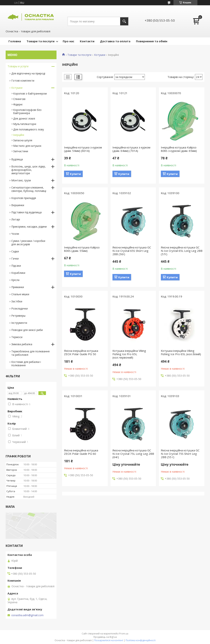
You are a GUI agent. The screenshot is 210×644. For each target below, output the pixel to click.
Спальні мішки (20, 294)
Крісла (15, 280)
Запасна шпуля (23, 140)
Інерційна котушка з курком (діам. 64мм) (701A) (131, 149)
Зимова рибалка (22, 344)
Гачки (15, 258)
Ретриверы (18, 316)
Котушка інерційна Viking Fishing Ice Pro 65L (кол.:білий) (181, 352)
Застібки (17, 301)
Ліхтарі (16, 219)
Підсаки (16, 266)
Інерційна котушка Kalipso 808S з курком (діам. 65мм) (179, 149)
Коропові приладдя (24, 198)
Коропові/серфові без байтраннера (27, 111)
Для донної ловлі (24, 118)
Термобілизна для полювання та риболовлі (30, 353)
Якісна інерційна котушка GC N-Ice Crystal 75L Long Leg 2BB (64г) (133, 454)
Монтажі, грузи (21, 180)
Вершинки (18, 205)
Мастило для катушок (27, 146)
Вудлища (17, 159)
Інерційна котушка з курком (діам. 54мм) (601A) (83, 149)
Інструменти (19, 323)
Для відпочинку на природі (28, 73)
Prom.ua (124, 634)
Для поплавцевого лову (29, 129)
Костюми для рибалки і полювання (26, 364)
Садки (15, 251)
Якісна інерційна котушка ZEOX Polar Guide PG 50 (81, 352)
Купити (75, 174)
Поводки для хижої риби (27, 330)
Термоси (17, 337)
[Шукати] (124, 21)
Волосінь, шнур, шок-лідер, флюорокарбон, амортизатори (29, 170)
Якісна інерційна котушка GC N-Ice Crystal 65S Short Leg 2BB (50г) (132, 251)
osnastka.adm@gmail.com (27, 615)
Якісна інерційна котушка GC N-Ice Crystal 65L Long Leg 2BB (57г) (182, 251)
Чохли (15, 234)
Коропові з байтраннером (30, 93)
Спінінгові (19, 99)
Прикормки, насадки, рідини (29, 227)
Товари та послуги (40, 41)
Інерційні (19, 135)
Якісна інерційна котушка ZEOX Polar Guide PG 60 (81, 452)
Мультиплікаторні (25, 124)
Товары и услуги (18, 66)
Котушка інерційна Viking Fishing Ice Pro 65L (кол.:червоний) (129, 354)
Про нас (68, 41)
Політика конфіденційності (141, 640)
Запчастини (21, 151)
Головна (15, 41)
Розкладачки (19, 308)
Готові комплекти (23, 81)
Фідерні (18, 104)
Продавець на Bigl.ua (105, 637)
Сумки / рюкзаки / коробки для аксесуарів (28, 243)
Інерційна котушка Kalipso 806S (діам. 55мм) (82, 249)
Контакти (87, 41)
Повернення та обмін (152, 41)
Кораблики (18, 273)
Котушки (100, 55)
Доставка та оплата (115, 41)
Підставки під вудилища (26, 212)
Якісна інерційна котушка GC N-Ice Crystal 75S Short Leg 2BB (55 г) (180, 454)
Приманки (18, 287)
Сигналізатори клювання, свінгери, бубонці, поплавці (29, 189)
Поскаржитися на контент (109, 640)
